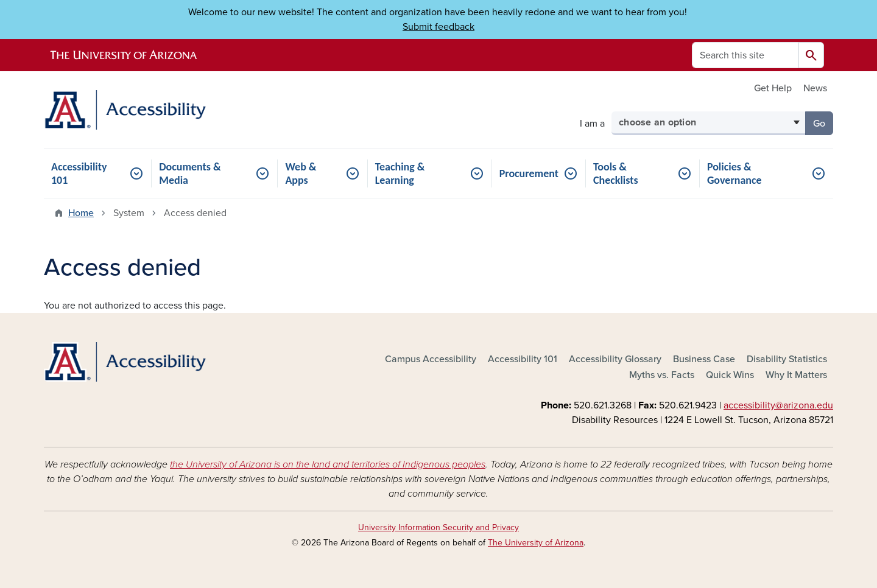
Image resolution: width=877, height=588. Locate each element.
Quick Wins (730, 375)
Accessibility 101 (79, 173)
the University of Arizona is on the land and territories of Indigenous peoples (328, 464)
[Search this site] (745, 55)
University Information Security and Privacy (438, 527)
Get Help (773, 88)
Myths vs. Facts (662, 375)
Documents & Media (190, 173)
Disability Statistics (787, 359)
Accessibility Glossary (615, 359)
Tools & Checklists (616, 173)
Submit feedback (438, 27)
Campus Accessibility (431, 359)
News (815, 88)
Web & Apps (301, 173)
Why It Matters (796, 375)
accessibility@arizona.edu (778, 405)
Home (81, 213)
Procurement (529, 173)
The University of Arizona (536, 543)
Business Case (704, 359)
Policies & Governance (734, 173)
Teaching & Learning (400, 173)
